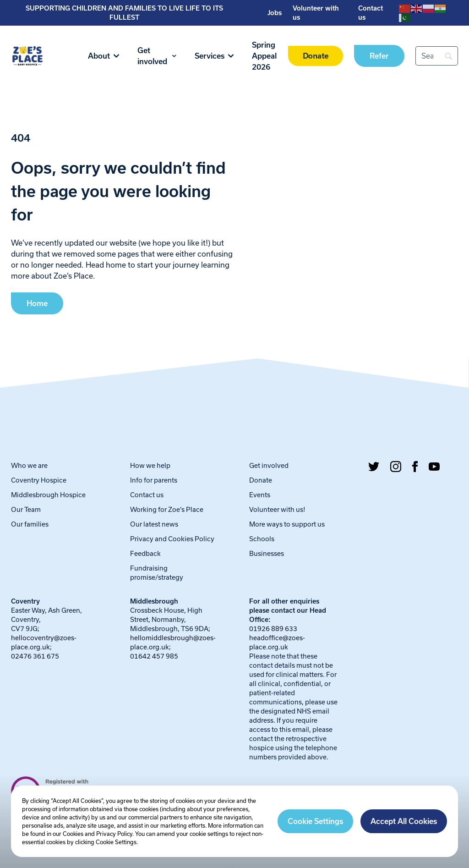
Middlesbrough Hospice (48, 495)
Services (214, 56)
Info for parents (154, 480)
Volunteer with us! (277, 509)
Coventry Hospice (39, 480)
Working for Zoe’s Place (167, 509)
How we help (150, 465)
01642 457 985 (154, 656)
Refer (379, 56)
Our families (30, 524)
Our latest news (154, 524)
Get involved (157, 56)
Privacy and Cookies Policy (172, 539)
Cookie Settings (315, 821)
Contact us (147, 495)
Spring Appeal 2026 (264, 56)
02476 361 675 (35, 656)
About (104, 56)
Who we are (29, 465)
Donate (316, 56)
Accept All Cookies (404, 821)
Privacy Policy (114, 834)
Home (37, 303)
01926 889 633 (273, 629)
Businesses (267, 553)
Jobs (275, 13)
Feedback (145, 553)
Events (260, 495)
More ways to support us (287, 524)
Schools (262, 539)
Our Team (26, 509)
